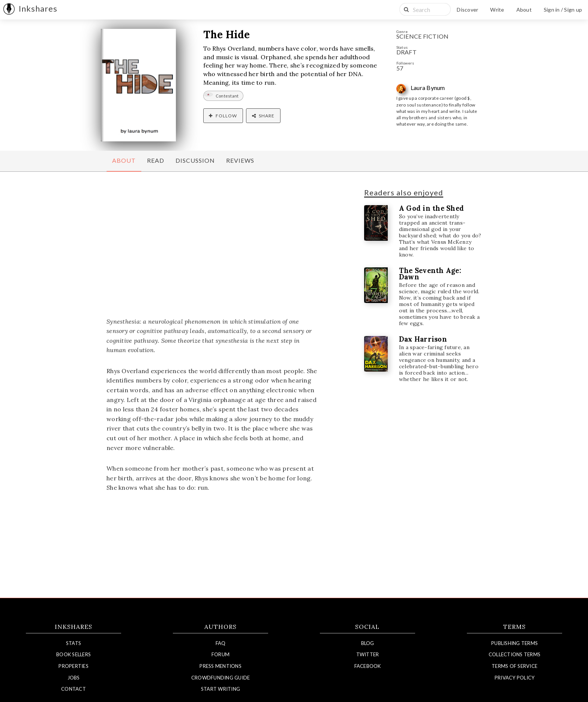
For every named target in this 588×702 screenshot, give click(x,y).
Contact (73, 689)
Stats (73, 643)
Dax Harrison (423, 339)
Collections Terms (514, 654)
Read (156, 160)
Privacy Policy (515, 678)
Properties (73, 666)
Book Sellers (73, 654)
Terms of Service (514, 666)
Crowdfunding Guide (221, 678)
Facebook (368, 666)
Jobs (74, 678)
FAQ (221, 643)
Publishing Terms (514, 643)
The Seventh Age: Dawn (430, 274)
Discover (467, 10)
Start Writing (220, 689)
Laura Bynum (428, 88)
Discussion (195, 160)
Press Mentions (220, 666)
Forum (220, 654)
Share (263, 116)
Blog (368, 643)
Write (497, 10)
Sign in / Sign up (563, 10)
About (524, 10)
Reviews (240, 160)
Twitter (368, 654)
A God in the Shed (431, 208)
